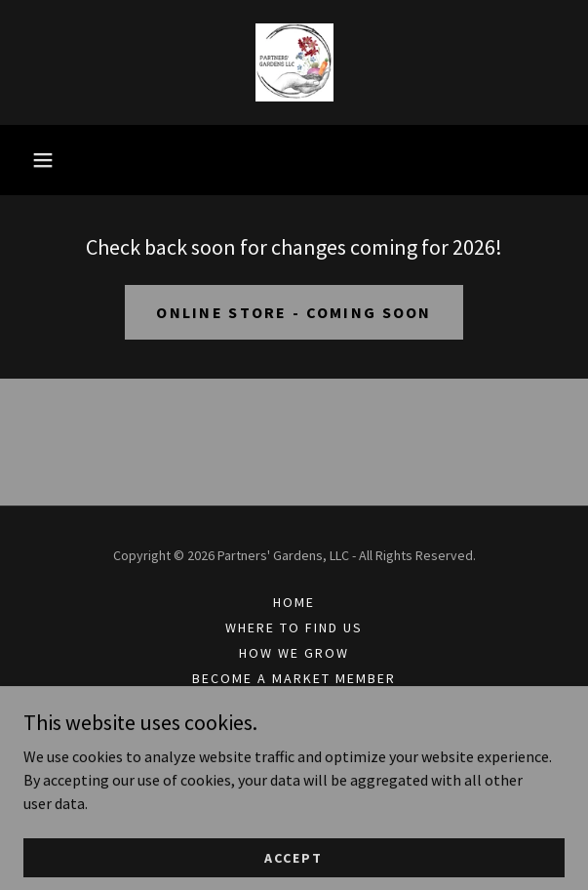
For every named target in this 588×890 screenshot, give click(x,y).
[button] (43, 160)
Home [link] (294, 602)
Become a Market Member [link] (294, 678)
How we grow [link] (294, 653)
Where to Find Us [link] (294, 627)
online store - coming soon (294, 312)
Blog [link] (294, 704)
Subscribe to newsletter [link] (294, 729)
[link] (294, 62)
